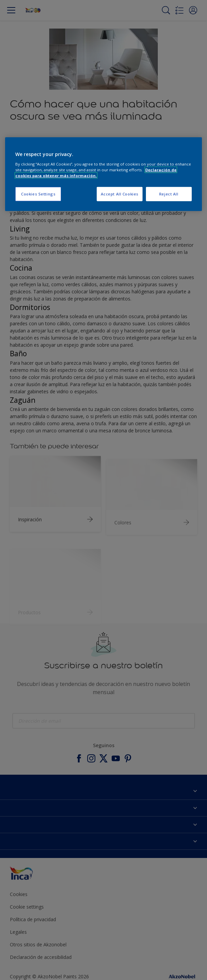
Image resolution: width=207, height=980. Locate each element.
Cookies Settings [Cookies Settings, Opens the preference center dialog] (38, 194)
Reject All (169, 194)
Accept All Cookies (120, 194)
